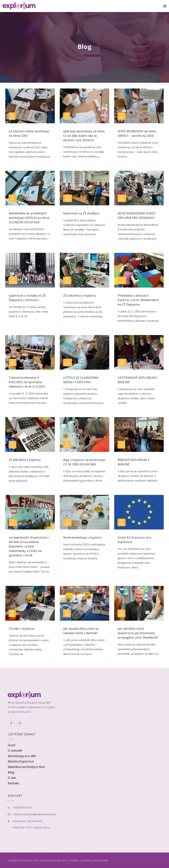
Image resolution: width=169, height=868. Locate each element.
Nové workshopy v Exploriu (83, 537)
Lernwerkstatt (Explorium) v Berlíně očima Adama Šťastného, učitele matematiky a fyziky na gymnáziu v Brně (29, 546)
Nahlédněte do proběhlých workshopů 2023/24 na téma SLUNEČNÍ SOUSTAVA (29, 218)
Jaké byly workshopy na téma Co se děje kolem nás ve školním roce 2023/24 (84, 136)
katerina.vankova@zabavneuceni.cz (34, 814)
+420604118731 (22, 808)
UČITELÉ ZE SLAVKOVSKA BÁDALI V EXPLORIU (81, 380)
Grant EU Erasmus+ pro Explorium (135, 540)
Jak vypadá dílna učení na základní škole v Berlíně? (81, 631)
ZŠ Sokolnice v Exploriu (80, 295)
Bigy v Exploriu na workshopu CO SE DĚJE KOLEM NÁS (84, 462)
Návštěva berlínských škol (26, 767)
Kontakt (13, 783)
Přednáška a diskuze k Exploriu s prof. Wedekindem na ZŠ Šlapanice (138, 300)
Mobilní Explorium (21, 761)
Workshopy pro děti (22, 756)
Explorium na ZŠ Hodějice (81, 213)
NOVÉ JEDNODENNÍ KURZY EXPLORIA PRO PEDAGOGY (136, 215)
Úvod (11, 745)
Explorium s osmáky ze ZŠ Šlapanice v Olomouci (27, 298)
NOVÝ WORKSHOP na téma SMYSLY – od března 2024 (137, 133)
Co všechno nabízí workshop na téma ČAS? (29, 133)
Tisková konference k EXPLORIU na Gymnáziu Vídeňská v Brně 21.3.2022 (27, 382)
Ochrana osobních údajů (95, 860)
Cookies (75, 860)
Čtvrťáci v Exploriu (22, 629)
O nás (12, 778)
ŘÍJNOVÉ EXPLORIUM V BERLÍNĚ (134, 462)
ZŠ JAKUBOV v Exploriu (25, 460)
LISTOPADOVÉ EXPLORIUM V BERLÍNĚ (138, 380)
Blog (11, 772)
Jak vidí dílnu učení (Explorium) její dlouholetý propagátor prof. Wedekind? (138, 633)
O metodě (15, 750)
